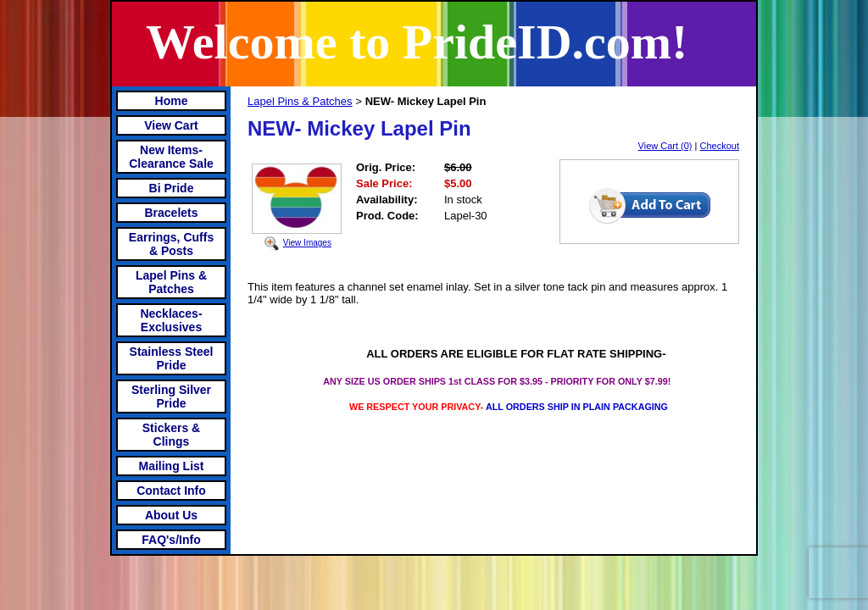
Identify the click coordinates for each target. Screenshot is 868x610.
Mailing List (172, 466)
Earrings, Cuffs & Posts (171, 244)
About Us (171, 515)
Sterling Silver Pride (171, 396)
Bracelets (171, 213)
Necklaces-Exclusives (171, 320)
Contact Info (171, 491)
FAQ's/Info (171, 540)
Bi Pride (172, 188)
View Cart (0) (665, 146)
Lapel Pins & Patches (171, 282)
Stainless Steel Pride (172, 358)
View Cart (171, 125)
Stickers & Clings (171, 435)
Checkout (720, 146)
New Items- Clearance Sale (171, 157)
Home (172, 101)
